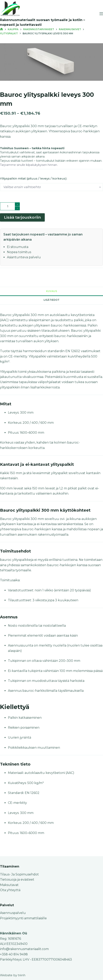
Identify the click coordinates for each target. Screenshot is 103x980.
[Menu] (101, 14)
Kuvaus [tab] (52, 291)
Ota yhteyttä (10, 890)
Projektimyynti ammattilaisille (23, 918)
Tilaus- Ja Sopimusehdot (19, 874)
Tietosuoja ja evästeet (17, 880)
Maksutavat (9, 885)
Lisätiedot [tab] (51, 300)
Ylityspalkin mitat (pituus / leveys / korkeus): (34, 178)
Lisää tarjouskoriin (22, 217)
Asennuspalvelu (13, 913)
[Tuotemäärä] (10, 206)
